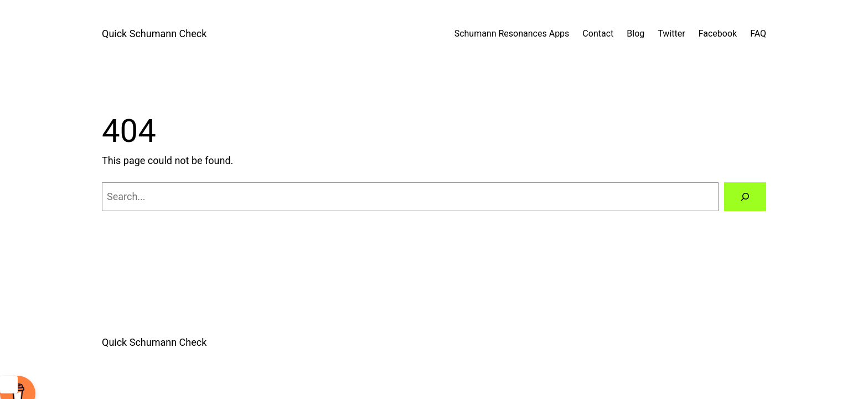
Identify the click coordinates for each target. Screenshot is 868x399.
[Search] (745, 197)
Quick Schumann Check (154, 34)
